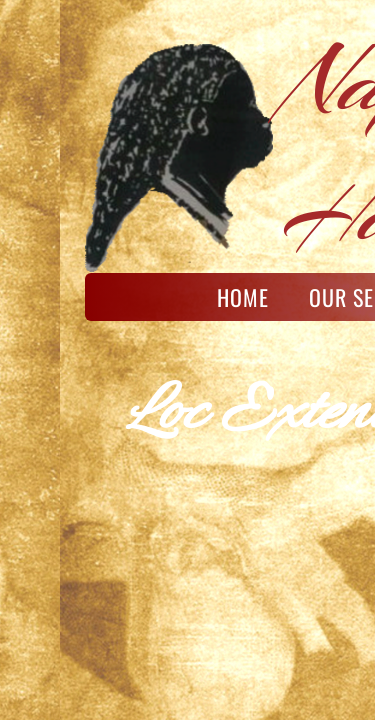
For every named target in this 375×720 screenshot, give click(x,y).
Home (243, 297)
